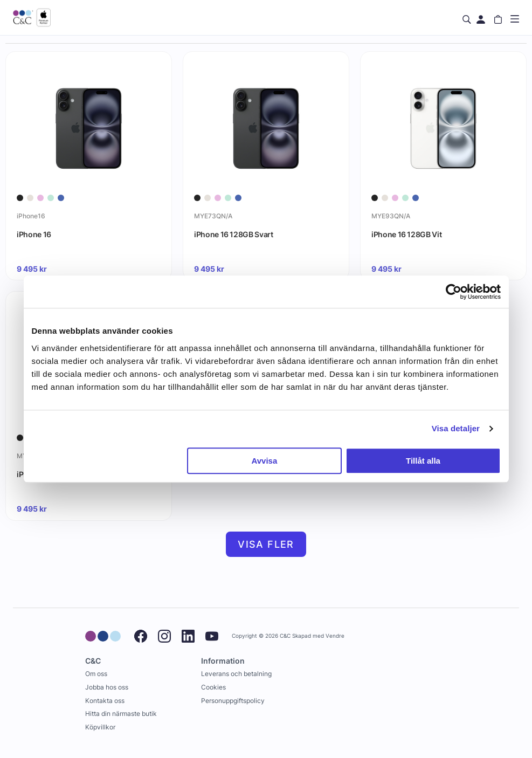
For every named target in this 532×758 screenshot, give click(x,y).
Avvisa (264, 461)
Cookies (213, 687)
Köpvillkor (100, 727)
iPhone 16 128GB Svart (234, 234)
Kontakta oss (105, 701)
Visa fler (266, 544)
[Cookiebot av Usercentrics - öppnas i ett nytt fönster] (454, 292)
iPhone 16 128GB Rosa (56, 474)
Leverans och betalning (236, 674)
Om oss (96, 674)
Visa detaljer (456, 428)
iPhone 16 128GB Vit (406, 234)
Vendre (335, 636)
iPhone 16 (34, 234)
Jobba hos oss (107, 687)
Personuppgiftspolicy (233, 701)
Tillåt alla (423, 461)
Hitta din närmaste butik (121, 714)
